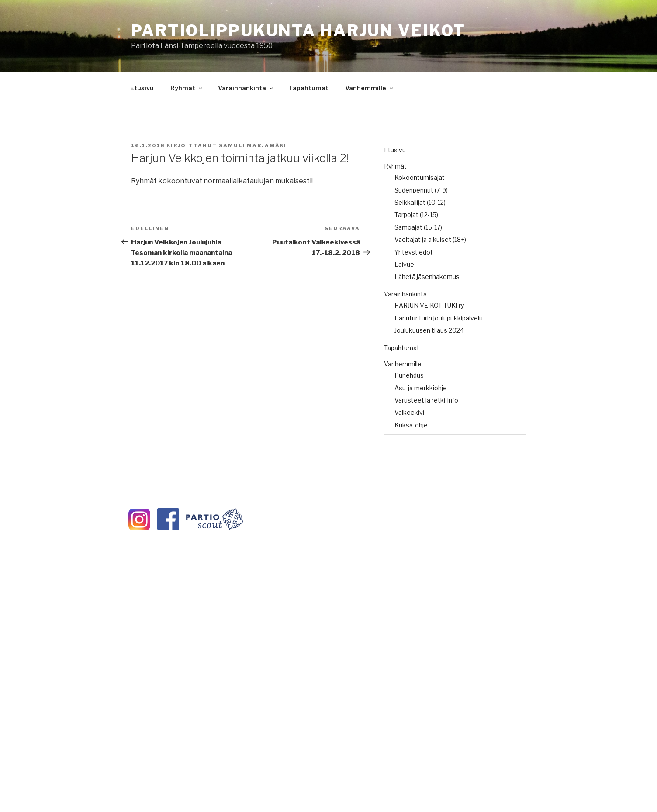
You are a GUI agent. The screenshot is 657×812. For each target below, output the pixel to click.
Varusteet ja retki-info (426, 400)
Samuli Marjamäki (253, 145)
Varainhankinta (246, 88)
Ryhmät (187, 88)
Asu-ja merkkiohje (421, 388)
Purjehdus (409, 375)
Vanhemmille (370, 88)
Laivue (404, 264)
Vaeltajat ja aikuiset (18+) (430, 239)
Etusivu (142, 88)
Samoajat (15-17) (418, 227)
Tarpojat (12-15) (416, 215)
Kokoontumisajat (420, 177)
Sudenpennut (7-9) (421, 190)
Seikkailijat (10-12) (420, 202)
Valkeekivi (409, 412)
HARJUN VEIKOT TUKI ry (429, 305)
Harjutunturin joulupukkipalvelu (439, 318)
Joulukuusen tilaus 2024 (429, 330)
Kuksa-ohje (411, 425)
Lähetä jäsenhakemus (427, 277)
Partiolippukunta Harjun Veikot (298, 31)
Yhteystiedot (414, 252)
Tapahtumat (309, 88)
